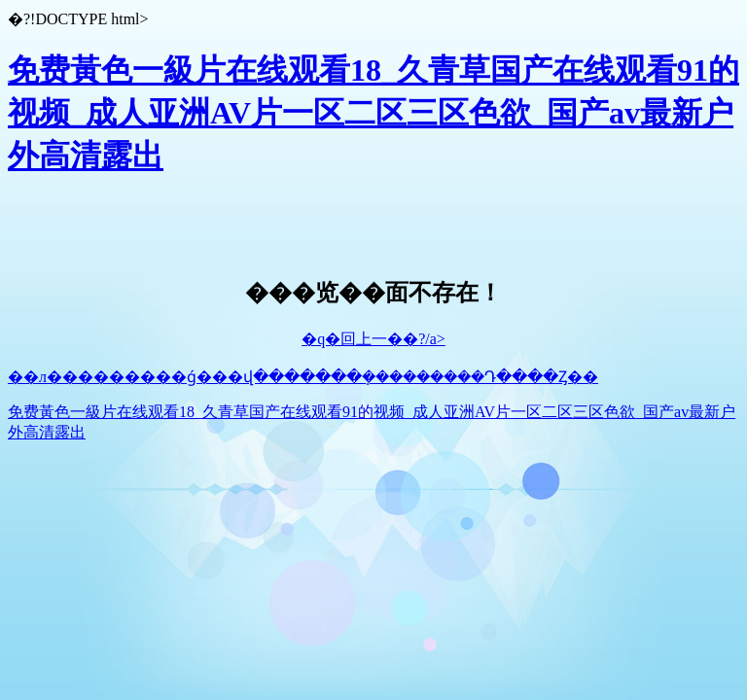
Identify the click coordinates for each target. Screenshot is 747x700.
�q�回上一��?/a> (373, 339)
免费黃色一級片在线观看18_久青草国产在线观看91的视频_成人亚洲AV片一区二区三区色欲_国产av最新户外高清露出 (373, 113)
